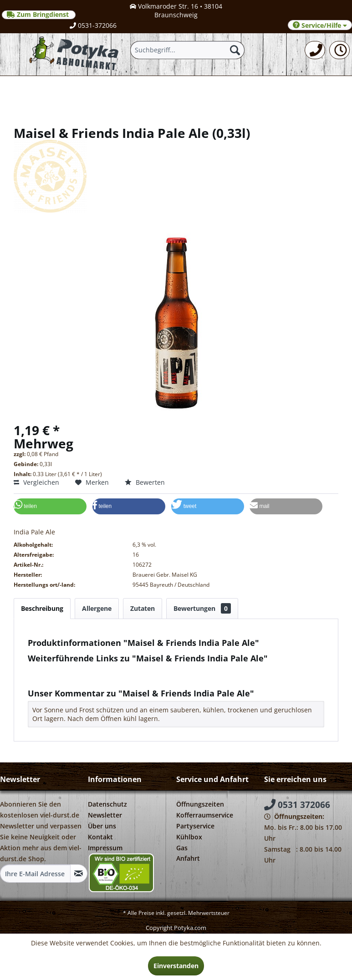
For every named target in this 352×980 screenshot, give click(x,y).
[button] (50, 506)
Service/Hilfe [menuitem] (320, 25)
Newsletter (105, 815)
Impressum (105, 848)
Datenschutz (107, 804)
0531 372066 (297, 805)
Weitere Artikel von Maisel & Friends (87, 679)
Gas (182, 848)
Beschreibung (42, 608)
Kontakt (100, 837)
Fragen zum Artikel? (62, 670)
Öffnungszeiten (200, 804)
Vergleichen (36, 482)
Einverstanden (176, 966)
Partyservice (195, 826)
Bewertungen (202, 608)
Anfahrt (188, 858)
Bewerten (145, 482)
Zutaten (143, 608)
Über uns (102, 826)
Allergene (97, 608)
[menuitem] (315, 50)
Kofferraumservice (205, 815)
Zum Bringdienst (39, 15)
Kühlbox (189, 837)
